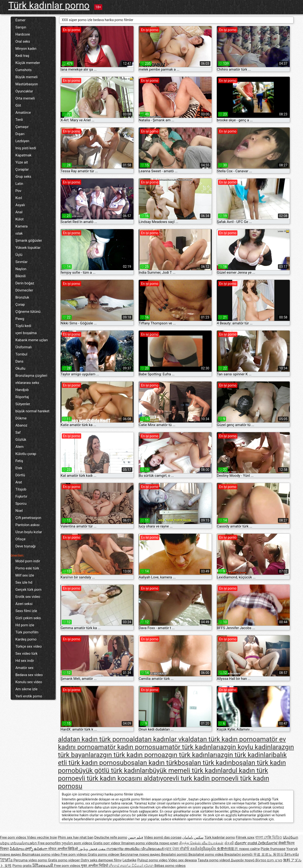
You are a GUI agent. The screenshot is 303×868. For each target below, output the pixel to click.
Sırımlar (21, 262)
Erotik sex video (28, 597)
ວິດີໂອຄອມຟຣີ (43, 866)
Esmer (20, 20)
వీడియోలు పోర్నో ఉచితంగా (29, 849)
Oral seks (23, 41)
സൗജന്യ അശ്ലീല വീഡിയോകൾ (135, 849)
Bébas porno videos (170, 866)
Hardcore (23, 34)
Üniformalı (24, 347)
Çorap (20, 304)
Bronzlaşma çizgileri (31, 376)
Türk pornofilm (27, 632)
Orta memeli (25, 98)
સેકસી (229, 843)
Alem (20, 447)
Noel (19, 511)
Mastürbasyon (27, 84)
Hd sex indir (25, 661)
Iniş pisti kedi (26, 148)
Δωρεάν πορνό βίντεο (249, 860)
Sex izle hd (24, 582)
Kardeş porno (26, 639)
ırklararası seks (27, 383)
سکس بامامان (193, 837)
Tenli (19, 120)
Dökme (21, 418)
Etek (19, 468)
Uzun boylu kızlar (29, 532)
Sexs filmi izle (26, 611)
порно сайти (249, 849)
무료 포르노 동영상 (269, 854)
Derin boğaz (25, 283)
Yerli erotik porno (29, 696)
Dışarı (20, 134)
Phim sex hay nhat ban (76, 837)
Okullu (20, 368)
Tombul (21, 354)
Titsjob (21, 489)
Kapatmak (23, 155)
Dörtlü (20, 475)
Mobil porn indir (28, 561)
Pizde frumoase (273, 849)
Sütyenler (23, 404)
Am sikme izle (26, 689)
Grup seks (23, 177)
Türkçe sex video (29, 646)
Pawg (20, 319)
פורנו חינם (275, 860)
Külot (20, 219)
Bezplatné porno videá (206, 854)
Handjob (22, 390)
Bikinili (20, 276)
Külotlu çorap (26, 454)
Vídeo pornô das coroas (163, 837)
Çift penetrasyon (28, 518)
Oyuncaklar (24, 91)
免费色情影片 (228, 849)
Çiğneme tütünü (28, 312)
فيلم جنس (136, 837)
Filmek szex (245, 837)
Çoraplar (22, 169)
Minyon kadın (26, 49)
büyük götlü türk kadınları (112, 770)
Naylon (21, 269)
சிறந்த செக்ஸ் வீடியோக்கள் (201, 843)
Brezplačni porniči (239, 854)
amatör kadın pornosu (127, 747)
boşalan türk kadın (205, 763)
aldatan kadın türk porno (94, 739)
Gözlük (21, 440)
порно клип (169, 843)
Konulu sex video (29, 682)
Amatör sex (24, 668)
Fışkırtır (21, 496)
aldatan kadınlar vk (157, 739)
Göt (18, 105)
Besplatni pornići (175, 854)
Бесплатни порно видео (141, 854)
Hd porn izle (25, 625)
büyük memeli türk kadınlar (189, 770)
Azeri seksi (24, 604)
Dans (19, 361)
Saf (18, 432)
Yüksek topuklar (28, 248)
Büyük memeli (27, 77)
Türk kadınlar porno (49, 6)
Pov (18, 191)
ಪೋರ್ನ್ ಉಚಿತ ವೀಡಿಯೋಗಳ (256, 843)
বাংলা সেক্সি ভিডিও (268, 837)
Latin (19, 184)
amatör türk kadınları (190, 747)
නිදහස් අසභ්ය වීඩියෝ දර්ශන (132, 866)
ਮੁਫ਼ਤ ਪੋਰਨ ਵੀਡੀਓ (177, 849)
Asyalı (20, 205)
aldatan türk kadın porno (221, 739)
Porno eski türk (27, 568)
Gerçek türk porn (28, 590)
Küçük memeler (28, 63)
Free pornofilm (49, 843)
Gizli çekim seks (28, 618)
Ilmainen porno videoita (140, 843)
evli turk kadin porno (199, 778)
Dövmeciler (24, 290)
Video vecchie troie (42, 837)
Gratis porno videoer (104, 854)
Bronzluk (22, 297)
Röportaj (22, 397)
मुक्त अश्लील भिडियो (95, 866)
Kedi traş (22, 56)
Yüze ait (22, 162)
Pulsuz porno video (153, 860)
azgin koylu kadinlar (249, 747)
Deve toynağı (25, 546)
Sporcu (21, 504)
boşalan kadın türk (151, 763)
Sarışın (21, 27)
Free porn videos (13, 837)
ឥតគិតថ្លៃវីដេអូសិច (204, 849)
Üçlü (19, 255)
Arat (19, 482)
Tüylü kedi (23, 326)
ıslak (19, 233)
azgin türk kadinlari (245, 755)
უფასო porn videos (77, 843)
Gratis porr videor (107, 843)
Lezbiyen (22, 141)
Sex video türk (27, 654)
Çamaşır (22, 127)
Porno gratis (22, 866)
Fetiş (19, 461)
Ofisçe (20, 539)
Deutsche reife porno (111, 837)
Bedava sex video (29, 675)
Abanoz (21, 425)
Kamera (22, 226)
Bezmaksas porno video (41, 854)
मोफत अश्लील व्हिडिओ (64, 849)
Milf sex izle (25, 575)
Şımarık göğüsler (29, 241)
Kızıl (19, 198)
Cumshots (23, 70)
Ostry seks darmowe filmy (101, 860)
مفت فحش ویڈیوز (93, 849)
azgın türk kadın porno (129, 755)
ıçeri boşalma (26, 333)
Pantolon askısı (27, 525)
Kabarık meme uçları (32, 340)
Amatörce (23, 113)
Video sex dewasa (183, 860)
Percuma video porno (31, 860)
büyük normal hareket (32, 411)
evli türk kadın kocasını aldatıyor (122, 778)
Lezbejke (129, 860)
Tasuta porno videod (214, 860)
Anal (19, 212)
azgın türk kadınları (189, 755)
